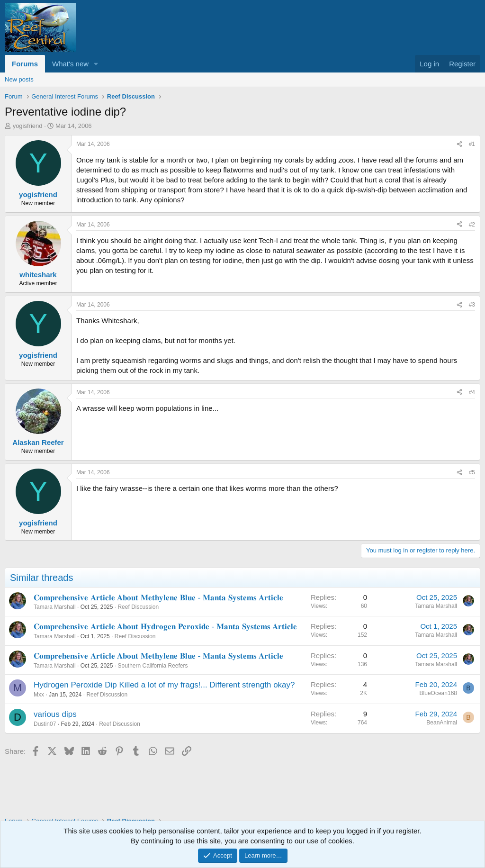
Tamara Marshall (55, 607)
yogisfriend (28, 126)
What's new (70, 64)
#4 (472, 392)
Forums (25, 64)
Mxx (39, 695)
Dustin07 (45, 724)
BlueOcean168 (438, 693)
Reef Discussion (138, 607)
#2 (472, 225)
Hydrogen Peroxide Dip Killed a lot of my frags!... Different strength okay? (164, 685)
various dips (55, 714)
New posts (19, 79)
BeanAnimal (442, 723)
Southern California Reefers (153, 666)
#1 (472, 144)
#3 (472, 305)
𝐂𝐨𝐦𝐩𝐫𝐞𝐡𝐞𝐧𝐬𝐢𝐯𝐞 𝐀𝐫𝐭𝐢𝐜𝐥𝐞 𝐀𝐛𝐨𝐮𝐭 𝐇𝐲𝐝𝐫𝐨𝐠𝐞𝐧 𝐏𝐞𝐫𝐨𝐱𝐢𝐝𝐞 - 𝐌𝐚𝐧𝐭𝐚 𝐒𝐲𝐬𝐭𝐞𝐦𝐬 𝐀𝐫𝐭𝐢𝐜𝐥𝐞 (165, 627)
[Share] (459, 144)
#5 (472, 472)
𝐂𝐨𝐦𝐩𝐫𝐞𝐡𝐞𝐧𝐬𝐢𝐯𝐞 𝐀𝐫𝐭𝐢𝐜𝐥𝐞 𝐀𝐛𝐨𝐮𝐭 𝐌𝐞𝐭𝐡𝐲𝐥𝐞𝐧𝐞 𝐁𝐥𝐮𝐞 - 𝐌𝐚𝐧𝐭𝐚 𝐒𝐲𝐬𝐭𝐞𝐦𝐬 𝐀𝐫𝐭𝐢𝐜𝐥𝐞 (158, 598)
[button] (96, 64)
